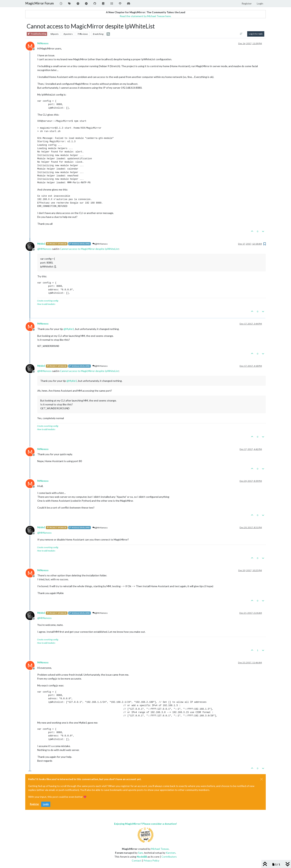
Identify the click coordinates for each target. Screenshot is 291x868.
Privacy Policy (151, 860)
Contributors (169, 857)
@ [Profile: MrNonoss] (44, 249)
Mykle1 (41, 244)
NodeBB (142, 857)
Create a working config (48, 301)
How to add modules (46, 304)
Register (34, 804)
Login (46, 804)
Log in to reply (256, 34)
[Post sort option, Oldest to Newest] (241, 34)
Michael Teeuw (160, 849)
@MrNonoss (100, 244)
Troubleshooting (37, 34)
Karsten (171, 853)
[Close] (261, 779)
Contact (137, 860)
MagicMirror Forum (40, 3)
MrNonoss (43, 43)
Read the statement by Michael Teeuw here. (145, 16)
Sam (140, 853)
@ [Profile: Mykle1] (69, 329)
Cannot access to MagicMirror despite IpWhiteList (89, 249)
